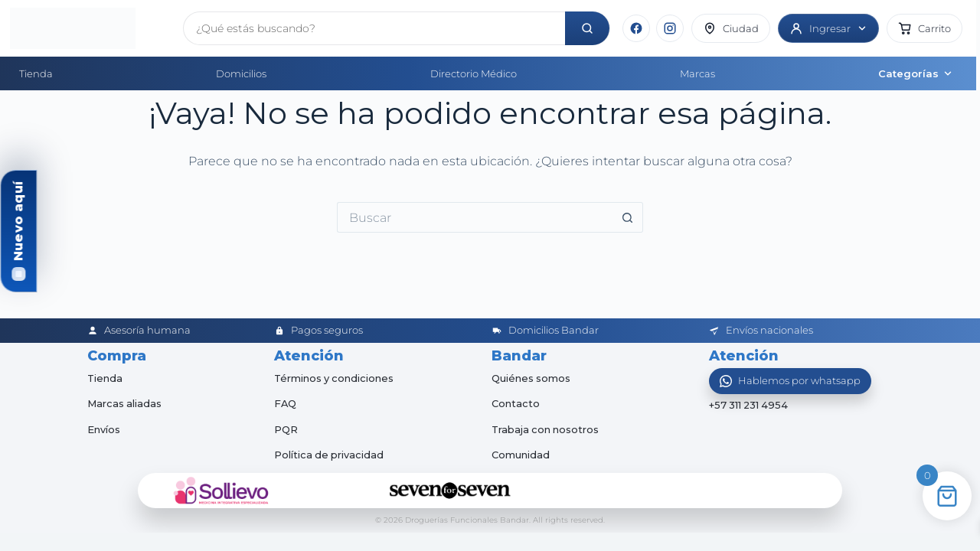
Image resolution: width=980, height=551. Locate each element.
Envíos (104, 429)
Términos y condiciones (335, 378)
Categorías (916, 73)
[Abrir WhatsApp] (790, 381)
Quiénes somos (531, 378)
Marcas (697, 73)
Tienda (36, 73)
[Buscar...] (475, 217)
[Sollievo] (221, 491)
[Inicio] (90, 28)
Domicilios (241, 73)
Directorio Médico (474, 73)
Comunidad (521, 455)
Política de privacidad (330, 455)
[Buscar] (587, 28)
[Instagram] (670, 28)
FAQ (286, 403)
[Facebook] (636, 28)
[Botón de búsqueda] (628, 217)
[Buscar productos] (374, 28)
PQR (286, 429)
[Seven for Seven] (450, 491)
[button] (924, 28)
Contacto (516, 403)
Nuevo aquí (18, 221)
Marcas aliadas (125, 403)
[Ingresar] (828, 28)
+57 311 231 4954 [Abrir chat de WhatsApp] (750, 406)
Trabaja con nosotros (546, 429)
